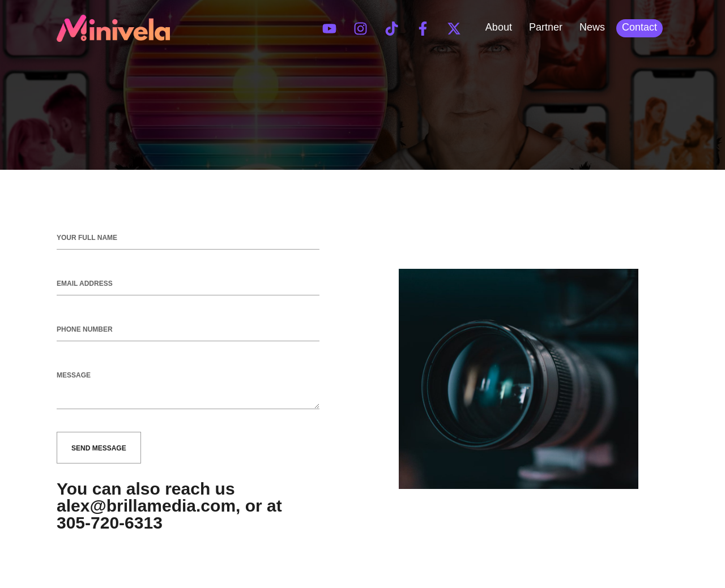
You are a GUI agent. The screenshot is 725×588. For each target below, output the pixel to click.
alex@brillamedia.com (146, 506)
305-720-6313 (110, 523)
